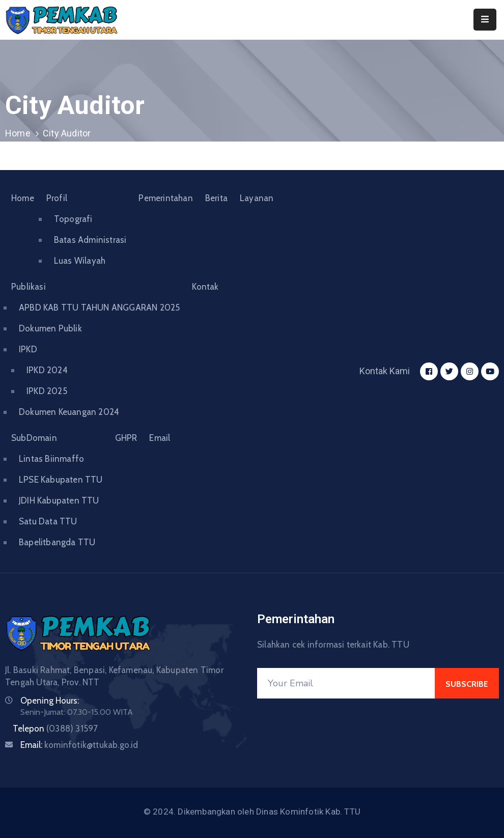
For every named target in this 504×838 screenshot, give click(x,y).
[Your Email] (346, 683)
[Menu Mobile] (485, 20)
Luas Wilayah (80, 261)
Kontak (205, 287)
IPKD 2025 (47, 391)
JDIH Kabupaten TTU (59, 500)
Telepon (55, 729)
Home (18, 133)
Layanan (257, 198)
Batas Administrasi (90, 240)
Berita (216, 198)
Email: (79, 745)
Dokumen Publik (50, 328)
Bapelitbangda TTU (57, 542)
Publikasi (29, 287)
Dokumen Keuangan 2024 (69, 412)
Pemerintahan (165, 198)
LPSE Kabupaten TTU (61, 480)
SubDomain (34, 438)
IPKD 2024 (47, 370)
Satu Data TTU (48, 521)
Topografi (73, 219)
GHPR (126, 438)
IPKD (28, 349)
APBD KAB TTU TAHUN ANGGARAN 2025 (99, 308)
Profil (57, 198)
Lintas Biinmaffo (51, 459)
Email (160, 438)
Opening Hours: (50, 701)
